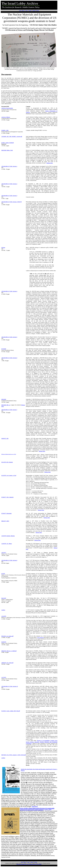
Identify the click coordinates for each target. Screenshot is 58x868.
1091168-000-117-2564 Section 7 (9, 410)
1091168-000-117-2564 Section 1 (9, 166)
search (30, 11)
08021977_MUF (5, 521)
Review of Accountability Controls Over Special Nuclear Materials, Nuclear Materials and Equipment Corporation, (42, 742)
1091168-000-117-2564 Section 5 (9, 337)
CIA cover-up (41, 637)
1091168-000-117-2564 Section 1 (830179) (12, 202)
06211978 (4, 598)
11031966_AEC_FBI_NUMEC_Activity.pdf (12, 136)
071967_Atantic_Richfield (8, 143)
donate (34, 11)
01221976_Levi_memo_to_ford (9, 475)
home (20, 11)
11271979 (4, 677)
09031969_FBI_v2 (6, 405)
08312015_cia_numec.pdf (7, 636)
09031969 (4, 399)
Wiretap (3, 247)
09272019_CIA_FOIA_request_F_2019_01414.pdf (14, 755)
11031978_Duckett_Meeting (8, 536)
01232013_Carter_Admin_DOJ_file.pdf (11, 711)
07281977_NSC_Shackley (8, 497)
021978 (3, 574)
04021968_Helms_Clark (7, 150)
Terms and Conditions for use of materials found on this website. (29, 864)
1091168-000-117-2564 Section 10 (10, 686)
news (27, 11)
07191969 (4, 349)
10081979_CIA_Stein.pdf (7, 663)
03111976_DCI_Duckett (7, 462)
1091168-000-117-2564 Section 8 (9, 560)
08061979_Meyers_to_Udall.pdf (9, 651)
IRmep (38, 11)
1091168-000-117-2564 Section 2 (9, 184)
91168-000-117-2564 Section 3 (10, 196)
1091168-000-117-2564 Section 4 (9, 291)
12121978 (4, 616)
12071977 (4, 553)
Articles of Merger (6, 117)
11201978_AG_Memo (7, 544)
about (23, 11)
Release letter (50, 163)
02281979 (4, 642)
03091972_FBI (5, 438)
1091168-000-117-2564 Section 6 (9, 358)
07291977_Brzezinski (6, 513)
